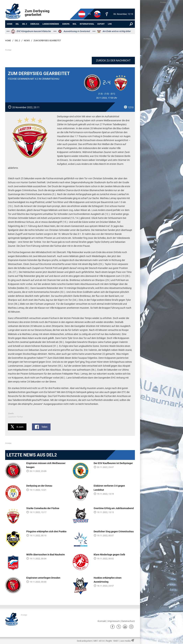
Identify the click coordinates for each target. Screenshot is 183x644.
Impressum (114, 621)
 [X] (119, 627)
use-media (125, 641)
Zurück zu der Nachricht (115, 60)
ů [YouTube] (125, 627)
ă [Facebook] (112, 627)
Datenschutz (128, 621)
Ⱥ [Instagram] (131, 627)
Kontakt (102, 621)
